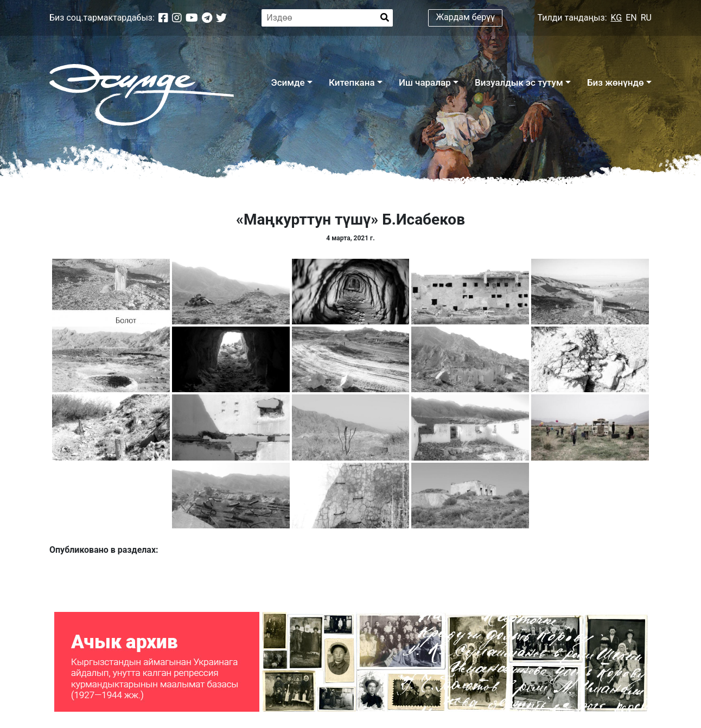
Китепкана (352, 82)
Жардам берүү (466, 17)
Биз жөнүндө (616, 82)
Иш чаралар (425, 82)
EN (631, 18)
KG (617, 18)
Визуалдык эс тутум (519, 82)
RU (646, 18)
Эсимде (288, 82)
